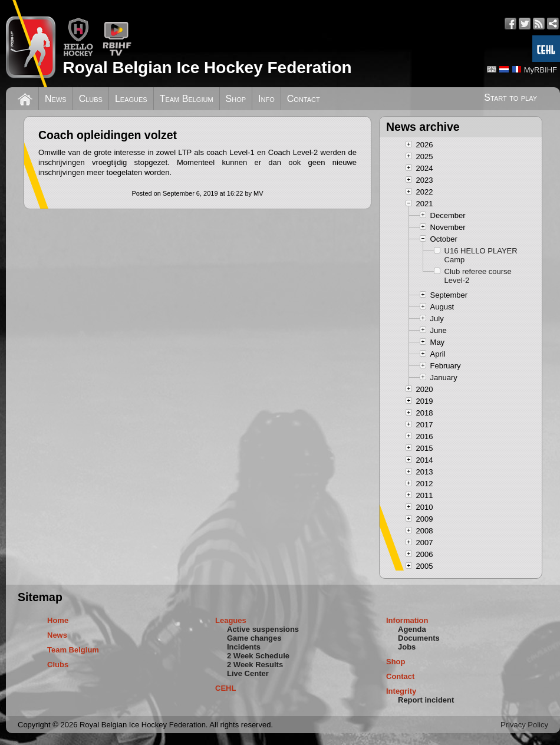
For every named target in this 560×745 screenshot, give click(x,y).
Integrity (401, 691)
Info (266, 99)
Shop (236, 99)
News (56, 99)
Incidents (244, 647)
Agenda (412, 629)
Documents (419, 638)
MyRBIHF (541, 70)
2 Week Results (255, 665)
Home (58, 620)
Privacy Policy (524, 725)
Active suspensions (263, 629)
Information (407, 620)
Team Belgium (187, 99)
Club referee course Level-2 (478, 276)
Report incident (426, 700)
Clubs (91, 99)
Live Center (248, 673)
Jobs (407, 647)
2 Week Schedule (258, 656)
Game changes (254, 638)
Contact (304, 99)
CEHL (225, 688)
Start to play (510, 98)
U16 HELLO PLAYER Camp (481, 255)
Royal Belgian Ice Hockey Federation (207, 67)
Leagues (131, 99)
